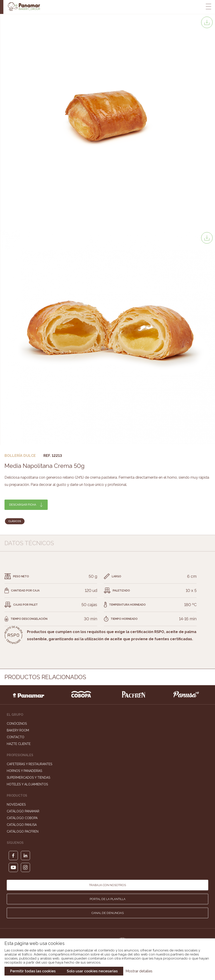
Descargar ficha (23, 505)
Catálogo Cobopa (22, 818)
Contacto (16, 737)
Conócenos (17, 724)
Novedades (16, 804)
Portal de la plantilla (108, 899)
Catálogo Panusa (22, 825)
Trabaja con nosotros (107, 885)
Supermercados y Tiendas (28, 778)
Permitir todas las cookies (33, 971)
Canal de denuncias (108, 913)
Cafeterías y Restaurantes (29, 764)
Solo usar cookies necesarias (92, 971)
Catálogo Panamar (23, 811)
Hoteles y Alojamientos (27, 784)
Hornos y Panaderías (24, 771)
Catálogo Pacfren (23, 831)
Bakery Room (18, 730)
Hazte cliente (19, 744)
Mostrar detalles (139, 971)
